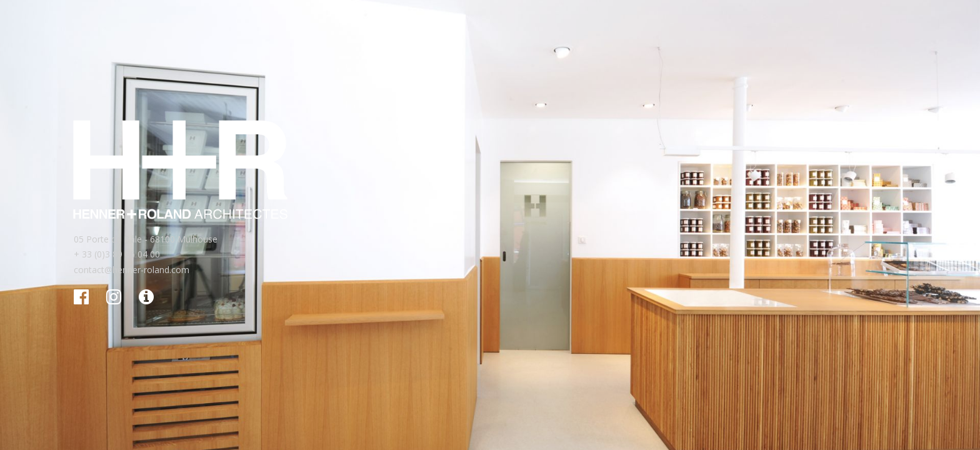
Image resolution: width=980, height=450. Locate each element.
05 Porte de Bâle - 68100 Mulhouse (146, 239)
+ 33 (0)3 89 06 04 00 (117, 254)
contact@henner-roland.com (132, 270)
